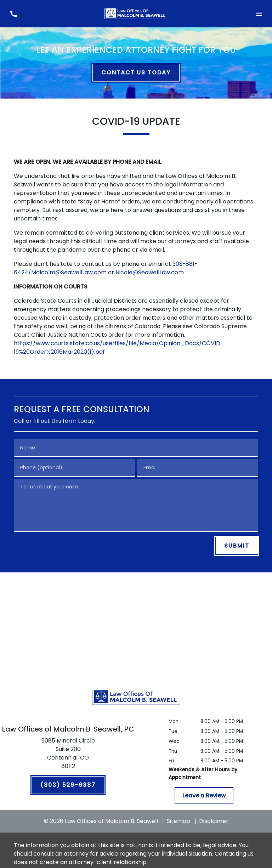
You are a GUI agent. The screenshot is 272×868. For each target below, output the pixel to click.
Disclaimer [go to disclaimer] (214, 821)
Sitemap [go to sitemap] (178, 821)
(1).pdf (96, 352)
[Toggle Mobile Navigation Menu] (259, 14)
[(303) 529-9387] (68, 785)
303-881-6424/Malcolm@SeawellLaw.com (106, 268)
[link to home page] (136, 14)
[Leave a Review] (204, 796)
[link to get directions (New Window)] (68, 755)
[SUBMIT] (237, 546)
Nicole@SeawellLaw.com (150, 272)
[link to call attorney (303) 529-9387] (13, 14)
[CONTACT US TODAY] (136, 73)
